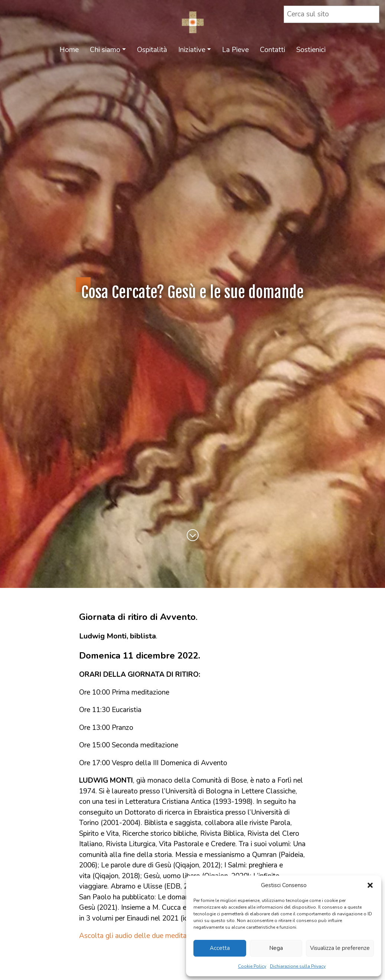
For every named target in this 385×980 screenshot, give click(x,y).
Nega (276, 948)
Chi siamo (105, 50)
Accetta (220, 948)
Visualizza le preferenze (340, 948)
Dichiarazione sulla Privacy (298, 966)
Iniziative (192, 50)
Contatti (273, 50)
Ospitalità (152, 50)
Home (69, 50)
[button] (370, 885)
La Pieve (235, 50)
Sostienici (311, 50)
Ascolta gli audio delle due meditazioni (140, 936)
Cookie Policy (252, 966)
